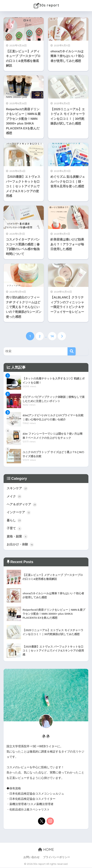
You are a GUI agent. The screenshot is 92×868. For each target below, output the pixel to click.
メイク (14, 497)
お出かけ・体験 (20, 545)
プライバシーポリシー (57, 858)
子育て (14, 529)
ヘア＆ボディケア (22, 505)
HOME (46, 850)
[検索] (72, 351)
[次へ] (62, 336)
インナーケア (19, 513)
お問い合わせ (32, 858)
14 (52, 336)
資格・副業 (17, 537)
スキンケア (17, 488)
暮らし (14, 521)
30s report (47, 6)
